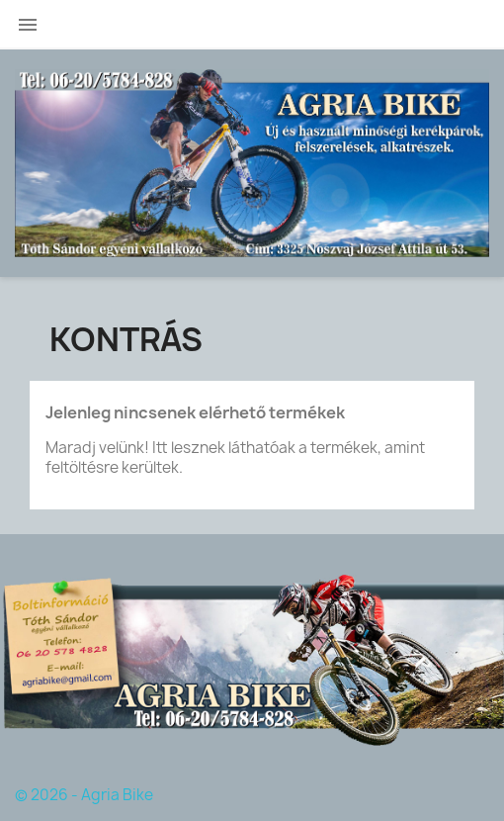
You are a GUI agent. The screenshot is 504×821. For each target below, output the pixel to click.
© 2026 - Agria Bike (84, 795)
